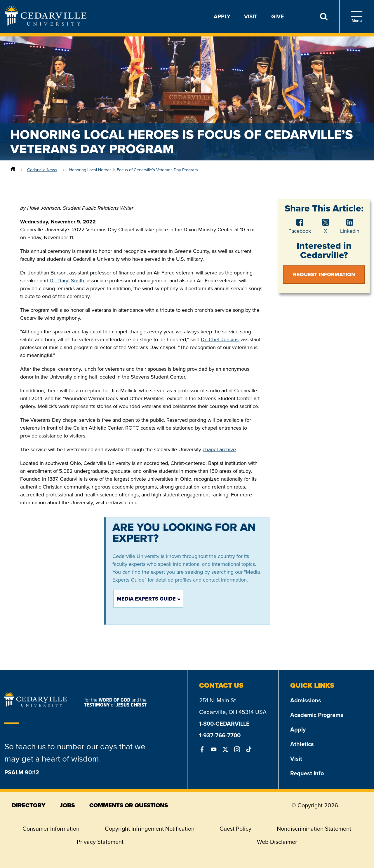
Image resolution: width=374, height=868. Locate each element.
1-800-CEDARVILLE (224, 724)
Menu (357, 17)
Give (278, 16)
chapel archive (219, 449)
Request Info (307, 773)
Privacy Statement (100, 842)
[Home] (13, 170)
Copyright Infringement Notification (150, 829)
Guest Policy (235, 829)
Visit (251, 16)
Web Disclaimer (277, 842)
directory (28, 805)
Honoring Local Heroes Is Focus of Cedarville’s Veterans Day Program (134, 170)
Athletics (302, 744)
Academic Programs (317, 715)
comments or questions (129, 805)
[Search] (324, 17)
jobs (67, 805)
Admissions (306, 700)
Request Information (324, 274)
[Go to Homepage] (46, 24)
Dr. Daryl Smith (67, 281)
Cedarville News (42, 170)
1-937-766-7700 (220, 735)
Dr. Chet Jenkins (220, 339)
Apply (222, 16)
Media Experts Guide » (148, 599)
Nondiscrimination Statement (314, 829)
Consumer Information (51, 829)
